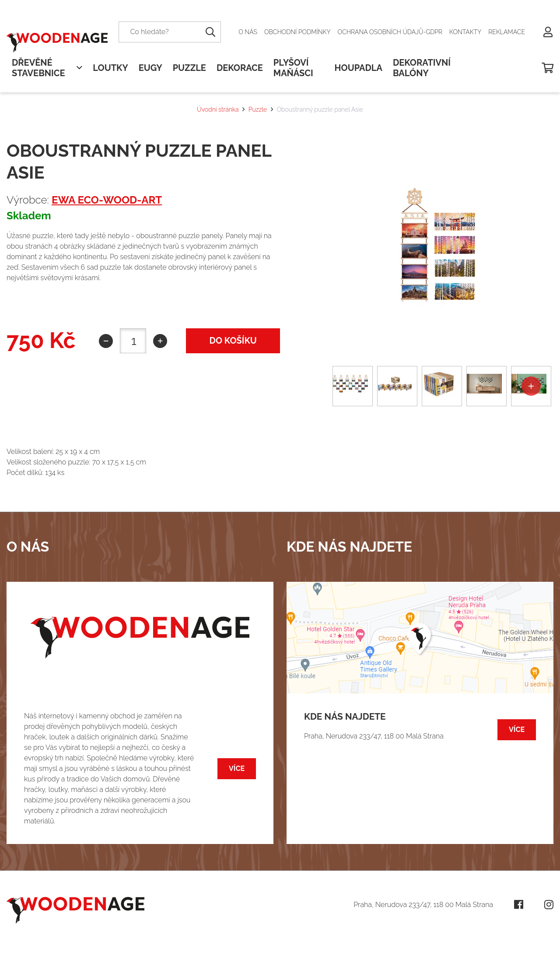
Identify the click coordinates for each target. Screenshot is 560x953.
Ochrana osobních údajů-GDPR (390, 32)
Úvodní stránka (218, 109)
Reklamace (507, 32)
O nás (248, 32)
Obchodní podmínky (297, 32)
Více (237, 768)
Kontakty (465, 32)
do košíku (233, 341)
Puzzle (258, 109)
